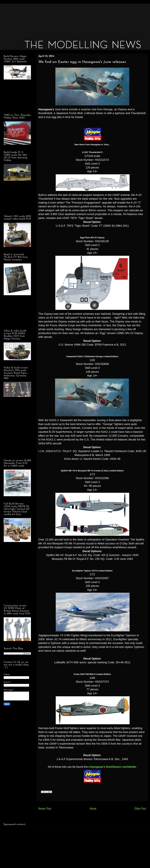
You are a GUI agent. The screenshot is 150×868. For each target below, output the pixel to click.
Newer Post (45, 808)
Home (93, 808)
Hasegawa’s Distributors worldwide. (113, 767)
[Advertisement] (73, 20)
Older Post (140, 808)
